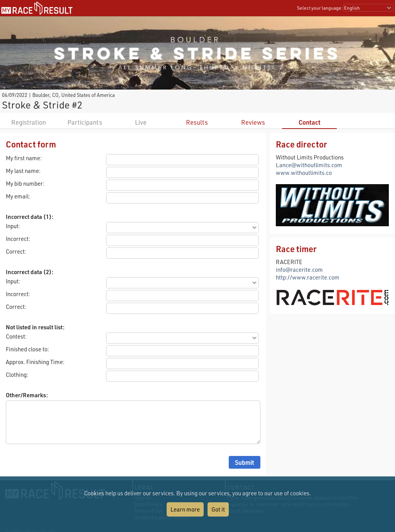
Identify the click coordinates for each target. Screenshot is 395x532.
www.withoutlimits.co (304, 173)
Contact (310, 122)
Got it (218, 509)
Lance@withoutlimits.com (309, 165)
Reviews (253, 122)
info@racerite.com (299, 269)
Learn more (185, 509)
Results (197, 122)
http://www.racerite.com (308, 277)
